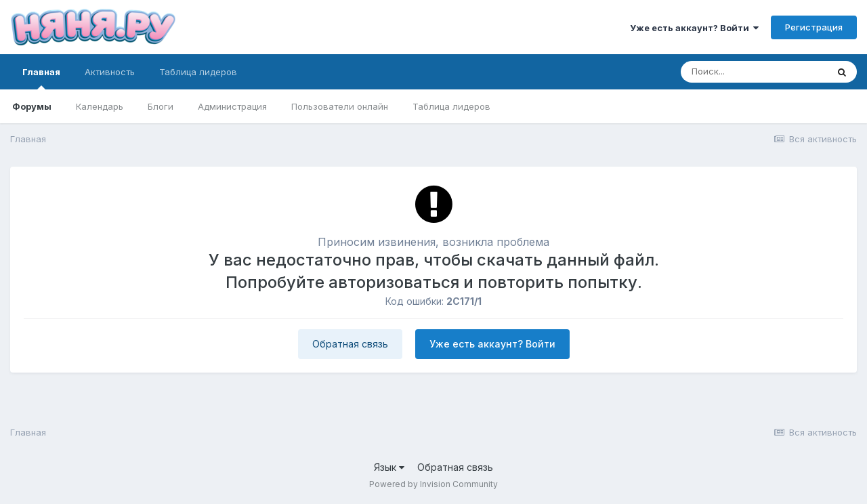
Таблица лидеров (451, 106)
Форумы (32, 106)
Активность (110, 72)
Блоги (161, 106)
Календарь (100, 106)
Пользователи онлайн (340, 106)
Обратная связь (350, 344)
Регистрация (814, 27)
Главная (41, 78)
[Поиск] (754, 72)
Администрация (232, 106)
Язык (389, 467)
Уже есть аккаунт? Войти (694, 28)
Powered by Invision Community (433, 484)
